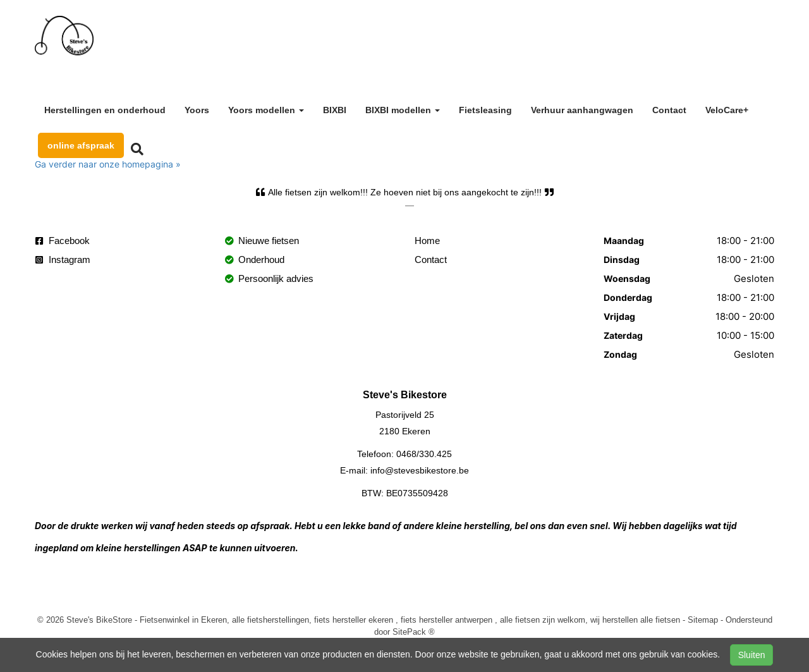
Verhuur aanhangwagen (582, 110)
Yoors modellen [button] (266, 110)
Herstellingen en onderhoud (105, 110)
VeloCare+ (727, 110)
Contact (669, 110)
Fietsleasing (485, 110)
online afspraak (81, 145)
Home (427, 241)
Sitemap (703, 620)
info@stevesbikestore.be (420, 470)
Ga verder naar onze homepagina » (108, 164)
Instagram (63, 260)
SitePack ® (414, 632)
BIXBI (335, 110)
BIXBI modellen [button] (403, 110)
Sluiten (752, 655)
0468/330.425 (424, 454)
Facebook (63, 241)
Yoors (197, 110)
